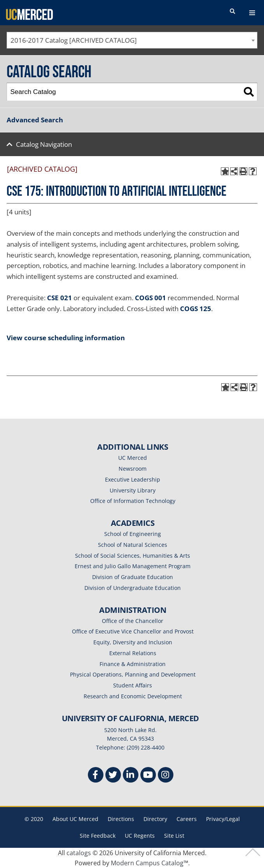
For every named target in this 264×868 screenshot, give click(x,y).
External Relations (133, 653)
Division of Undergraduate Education (133, 588)
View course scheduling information (66, 338)
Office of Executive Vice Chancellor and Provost (133, 631)
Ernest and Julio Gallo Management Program (133, 566)
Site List (174, 836)
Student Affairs (133, 685)
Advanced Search (35, 120)
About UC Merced (75, 819)
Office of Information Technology (133, 501)
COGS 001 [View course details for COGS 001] (150, 298)
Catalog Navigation (44, 144)
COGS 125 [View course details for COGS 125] (196, 309)
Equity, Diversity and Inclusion (133, 642)
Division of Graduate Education (133, 577)
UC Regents (140, 836)
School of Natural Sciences (133, 545)
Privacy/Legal (223, 819)
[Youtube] (148, 776)
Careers (187, 819)
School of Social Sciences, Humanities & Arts (133, 556)
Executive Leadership (133, 479)
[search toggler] (233, 12)
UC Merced (133, 458)
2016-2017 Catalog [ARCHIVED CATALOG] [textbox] (74, 40)
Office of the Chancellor (133, 621)
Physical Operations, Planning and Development (133, 674)
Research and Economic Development (133, 696)
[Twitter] (113, 776)
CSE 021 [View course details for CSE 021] (59, 298)
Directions (121, 819)
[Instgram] (166, 776)
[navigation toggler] (252, 13)
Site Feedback (98, 836)
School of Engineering (133, 534)
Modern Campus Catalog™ (149, 863)
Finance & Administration (133, 664)
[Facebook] (96, 776)
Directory (155, 819)
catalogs (79, 853)
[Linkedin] (131, 776)
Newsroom (133, 469)
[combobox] (132, 40)
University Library (133, 490)
